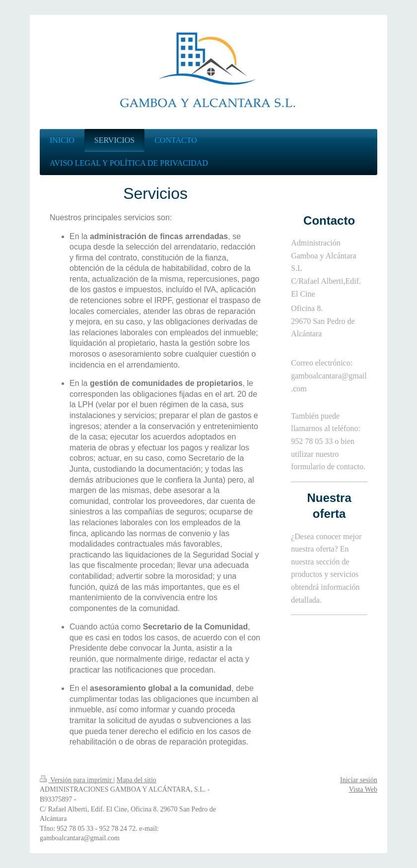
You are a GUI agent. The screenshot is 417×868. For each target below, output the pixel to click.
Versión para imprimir (76, 780)
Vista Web (363, 789)
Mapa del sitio (137, 780)
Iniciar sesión (359, 780)
